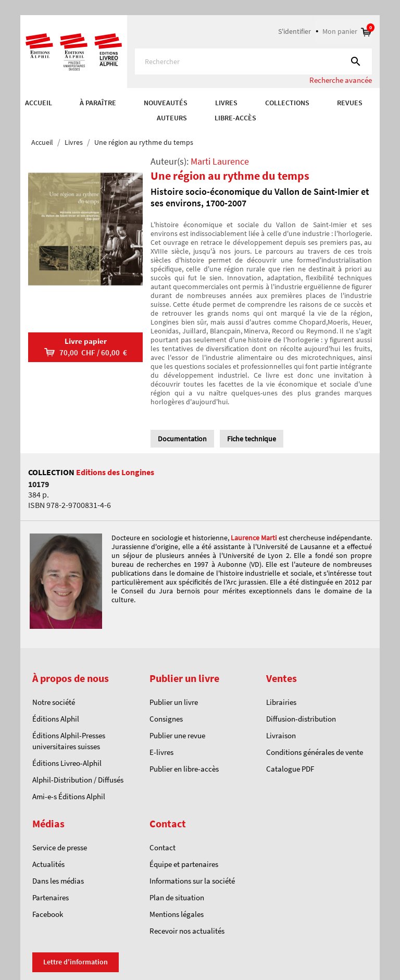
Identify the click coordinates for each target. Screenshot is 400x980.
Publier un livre (174, 702)
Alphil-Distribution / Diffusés (78, 780)
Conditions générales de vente (315, 752)
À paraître (98, 103)
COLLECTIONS (287, 103)
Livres (226, 103)
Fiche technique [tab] (252, 439)
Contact (162, 847)
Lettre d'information (76, 962)
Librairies (281, 702)
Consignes (166, 719)
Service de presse (60, 847)
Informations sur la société (192, 881)
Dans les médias (58, 881)
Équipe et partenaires (184, 864)
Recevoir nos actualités (187, 931)
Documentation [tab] (182, 439)
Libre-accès (235, 118)
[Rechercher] (253, 61)
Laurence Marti (254, 538)
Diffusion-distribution (301, 719)
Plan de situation (177, 897)
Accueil (39, 103)
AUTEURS (172, 118)
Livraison (281, 735)
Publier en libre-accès (184, 769)
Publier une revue (177, 735)
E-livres (161, 752)
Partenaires (51, 897)
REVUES (350, 103)
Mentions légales (177, 914)
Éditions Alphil (56, 719)
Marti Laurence (220, 161)
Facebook (48, 914)
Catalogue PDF (290, 769)
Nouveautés (166, 103)
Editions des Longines (115, 472)
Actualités (48, 864)
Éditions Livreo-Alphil (67, 763)
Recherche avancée (341, 80)
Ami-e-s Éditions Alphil (69, 796)
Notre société (54, 702)
